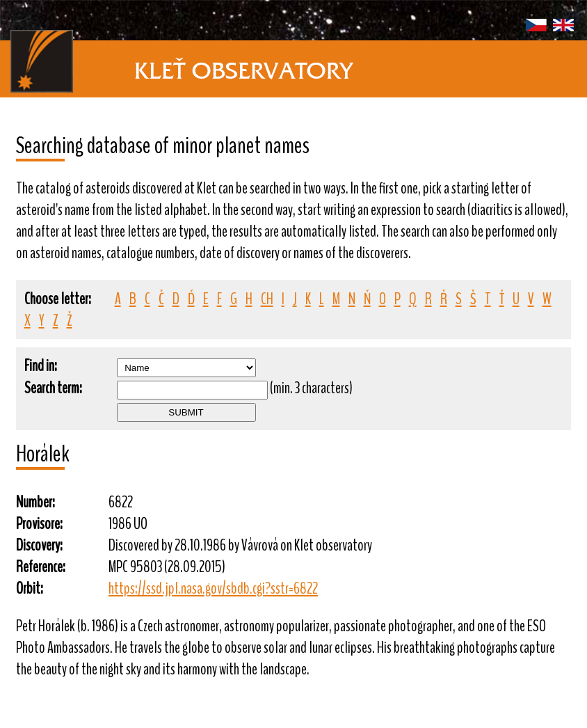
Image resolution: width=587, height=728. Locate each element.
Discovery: (39, 545)
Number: (35, 502)
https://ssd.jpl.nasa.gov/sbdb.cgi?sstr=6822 (213, 588)
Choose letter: (58, 299)
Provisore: (39, 524)
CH (267, 299)
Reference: (41, 567)
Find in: (41, 366)
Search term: (53, 388)
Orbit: (30, 588)
